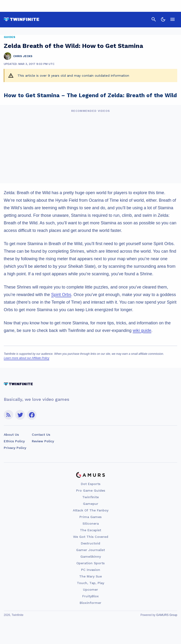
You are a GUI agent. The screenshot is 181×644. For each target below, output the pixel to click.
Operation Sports (90, 563)
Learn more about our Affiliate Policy (27, 358)
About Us (11, 435)
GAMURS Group (167, 615)
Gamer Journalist (90, 550)
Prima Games (90, 517)
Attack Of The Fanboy (91, 510)
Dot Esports (91, 484)
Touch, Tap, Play (90, 583)
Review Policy (43, 441)
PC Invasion (91, 570)
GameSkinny (91, 556)
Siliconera (91, 523)
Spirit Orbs (61, 295)
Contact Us (41, 435)
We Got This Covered (91, 537)
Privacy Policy (15, 448)
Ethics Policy (14, 441)
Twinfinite (90, 497)
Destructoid (90, 543)
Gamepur (91, 504)
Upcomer (90, 590)
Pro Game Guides (91, 490)
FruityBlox (90, 596)
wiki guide (142, 330)
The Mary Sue (90, 576)
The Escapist (90, 530)
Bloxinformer (90, 603)
